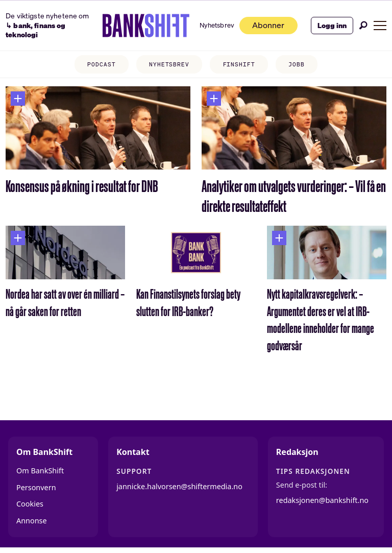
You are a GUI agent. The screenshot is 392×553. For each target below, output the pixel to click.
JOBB (297, 64)
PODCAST (101, 64)
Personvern (36, 487)
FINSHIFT (239, 64)
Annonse (32, 521)
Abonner (267, 25)
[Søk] (363, 25)
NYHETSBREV (169, 64)
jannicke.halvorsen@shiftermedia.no (179, 486)
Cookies (30, 504)
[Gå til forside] (144, 26)
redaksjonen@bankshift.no (322, 500)
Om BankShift (40, 471)
